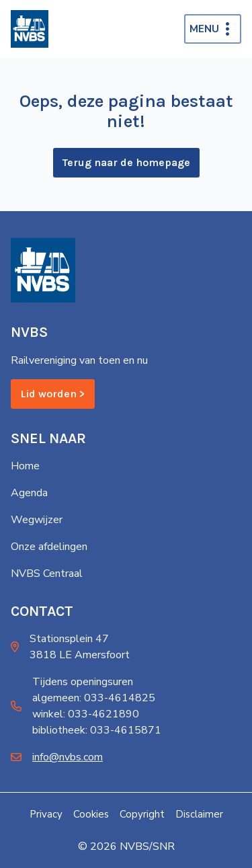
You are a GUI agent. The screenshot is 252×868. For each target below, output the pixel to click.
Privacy (46, 814)
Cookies (91, 814)
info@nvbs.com (68, 757)
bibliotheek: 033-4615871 (97, 730)
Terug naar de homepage (126, 162)
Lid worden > (53, 394)
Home (25, 466)
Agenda (29, 493)
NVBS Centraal (47, 574)
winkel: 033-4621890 (86, 714)
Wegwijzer (37, 520)
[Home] (30, 29)
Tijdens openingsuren (83, 682)
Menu (204, 29)
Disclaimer (199, 814)
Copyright (142, 814)
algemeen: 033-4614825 (94, 698)
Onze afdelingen (49, 547)
